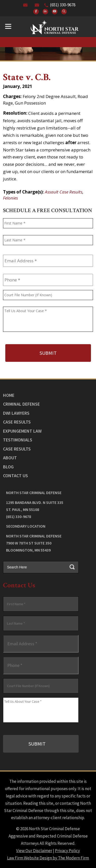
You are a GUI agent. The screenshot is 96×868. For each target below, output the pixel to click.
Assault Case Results (64, 192)
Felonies (10, 198)
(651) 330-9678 (63, 5)
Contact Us (15, 476)
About (10, 458)
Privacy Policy (67, 851)
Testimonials (18, 440)
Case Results (17, 422)
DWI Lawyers (16, 413)
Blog (8, 467)
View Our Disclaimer (34, 851)
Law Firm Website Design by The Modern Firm (48, 858)
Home (9, 395)
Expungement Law (22, 431)
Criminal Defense (21, 404)
